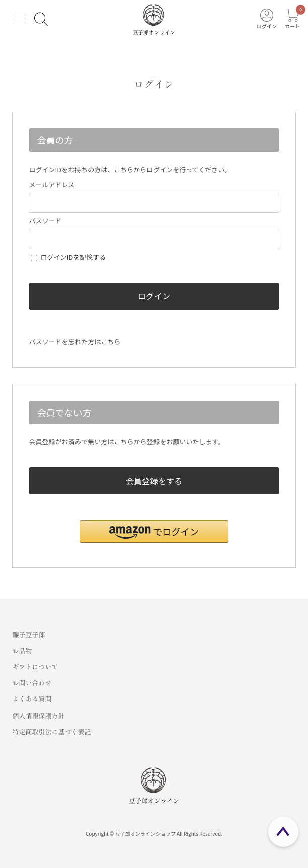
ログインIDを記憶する (73, 257)
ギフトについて (35, 666)
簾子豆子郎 (28, 634)
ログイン (154, 296)
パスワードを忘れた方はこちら (74, 341)
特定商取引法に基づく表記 (51, 731)
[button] (154, 532)
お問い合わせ (32, 683)
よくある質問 (32, 699)
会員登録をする (154, 481)
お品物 (22, 650)
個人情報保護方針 (38, 715)
